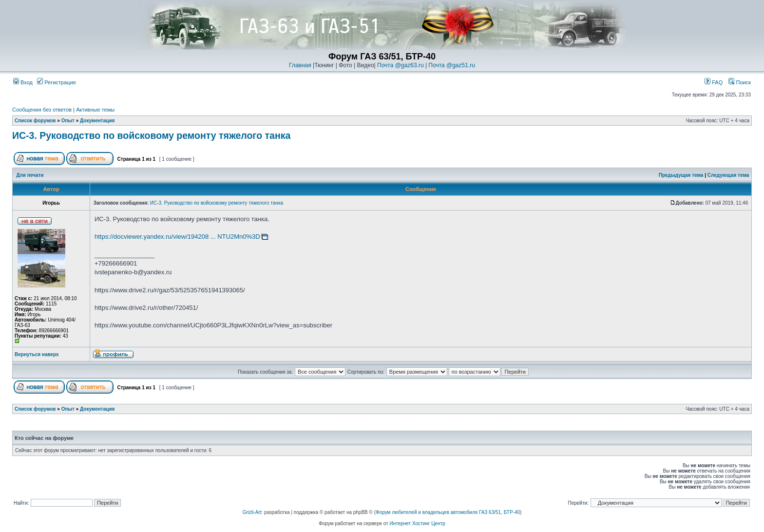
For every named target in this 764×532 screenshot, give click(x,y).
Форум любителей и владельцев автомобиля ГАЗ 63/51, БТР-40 (448, 512)
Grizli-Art (252, 512)
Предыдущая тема (681, 175)
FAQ (714, 82)
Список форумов (35, 121)
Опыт (68, 121)
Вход (23, 82)
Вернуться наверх (37, 354)
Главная (300, 65)
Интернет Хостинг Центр (418, 523)
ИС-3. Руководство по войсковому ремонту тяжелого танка (151, 135)
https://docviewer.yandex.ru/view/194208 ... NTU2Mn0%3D (177, 237)
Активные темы (95, 110)
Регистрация (56, 82)
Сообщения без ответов (42, 110)
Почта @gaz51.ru (452, 65)
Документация (97, 121)
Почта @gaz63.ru (401, 65)
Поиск (740, 82)
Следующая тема (728, 175)
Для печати (30, 175)
